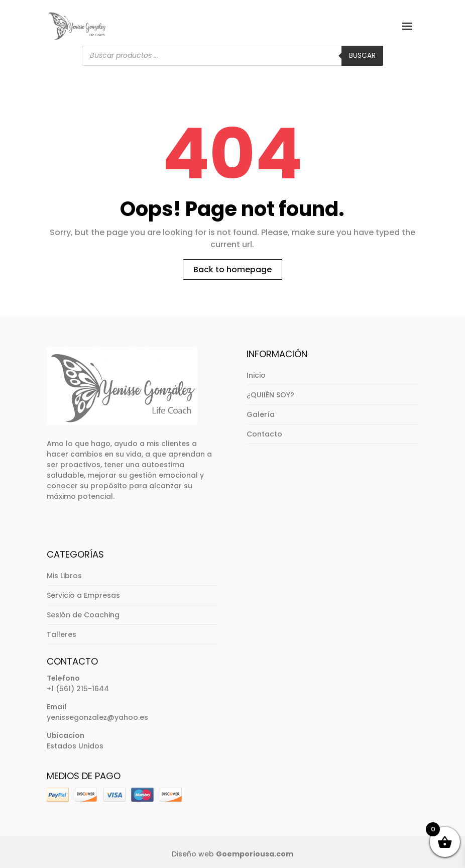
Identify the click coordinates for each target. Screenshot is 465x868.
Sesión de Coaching (83, 615)
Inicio (256, 375)
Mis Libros (64, 576)
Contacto (264, 434)
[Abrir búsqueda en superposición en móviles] (232, 56)
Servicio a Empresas (83, 595)
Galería (261, 414)
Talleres (62, 634)
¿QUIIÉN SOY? (270, 395)
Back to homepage (232, 269)
